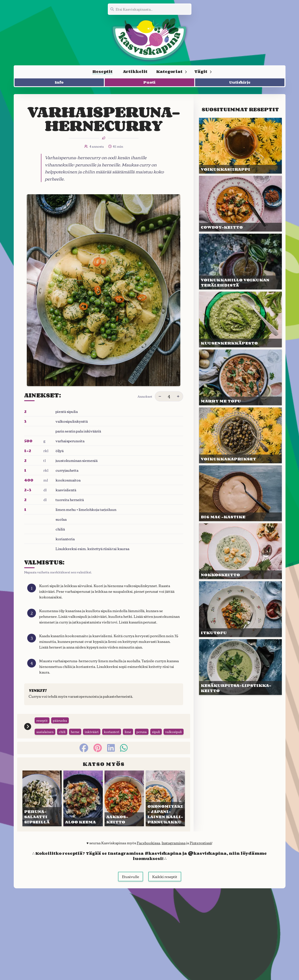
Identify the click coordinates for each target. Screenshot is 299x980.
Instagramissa (174, 851)
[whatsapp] (124, 756)
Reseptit (102, 71)
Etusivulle (131, 885)
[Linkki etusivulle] (150, 39)
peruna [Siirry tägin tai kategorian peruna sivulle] (142, 740)
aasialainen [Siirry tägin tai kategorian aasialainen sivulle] (45, 740)
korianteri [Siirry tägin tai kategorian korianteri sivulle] (112, 740)
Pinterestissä (201, 851)
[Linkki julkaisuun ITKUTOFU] (240, 609)
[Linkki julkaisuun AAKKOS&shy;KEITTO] (124, 806)
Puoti (149, 82)
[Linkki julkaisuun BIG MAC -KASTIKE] (240, 493)
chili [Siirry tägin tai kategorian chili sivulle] (62, 740)
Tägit (203, 71)
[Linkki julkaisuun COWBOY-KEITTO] (240, 204)
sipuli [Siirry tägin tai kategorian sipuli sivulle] (156, 740)
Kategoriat (172, 71)
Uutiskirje (240, 82)
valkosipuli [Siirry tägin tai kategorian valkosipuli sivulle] (174, 740)
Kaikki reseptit (165, 885)
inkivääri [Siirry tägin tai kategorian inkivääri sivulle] (92, 740)
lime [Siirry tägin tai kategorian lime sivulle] (128, 740)
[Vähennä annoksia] (160, 396)
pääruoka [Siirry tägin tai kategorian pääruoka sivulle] (60, 728)
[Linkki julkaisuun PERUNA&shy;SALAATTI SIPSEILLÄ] (42, 806)
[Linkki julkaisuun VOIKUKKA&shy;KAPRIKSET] (240, 435)
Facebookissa (148, 851)
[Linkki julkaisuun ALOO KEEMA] (83, 806)
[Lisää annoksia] (178, 396)
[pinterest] (98, 756)
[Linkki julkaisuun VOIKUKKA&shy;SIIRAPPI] (240, 146)
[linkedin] (111, 756)
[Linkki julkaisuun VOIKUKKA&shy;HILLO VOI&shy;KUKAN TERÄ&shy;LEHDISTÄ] (240, 262)
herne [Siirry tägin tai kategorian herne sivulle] (75, 740)
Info (59, 82)
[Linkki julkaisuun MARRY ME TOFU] (240, 377)
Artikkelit (135, 71)
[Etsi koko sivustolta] (150, 9)
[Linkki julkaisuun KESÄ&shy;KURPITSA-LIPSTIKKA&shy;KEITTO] (240, 667)
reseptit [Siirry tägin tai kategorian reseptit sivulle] (42, 728)
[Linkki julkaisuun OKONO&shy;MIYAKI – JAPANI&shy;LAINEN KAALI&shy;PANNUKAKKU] (165, 806)
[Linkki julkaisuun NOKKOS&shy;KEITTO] (240, 551)
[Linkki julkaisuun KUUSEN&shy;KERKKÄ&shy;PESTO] (240, 319)
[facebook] (84, 756)
